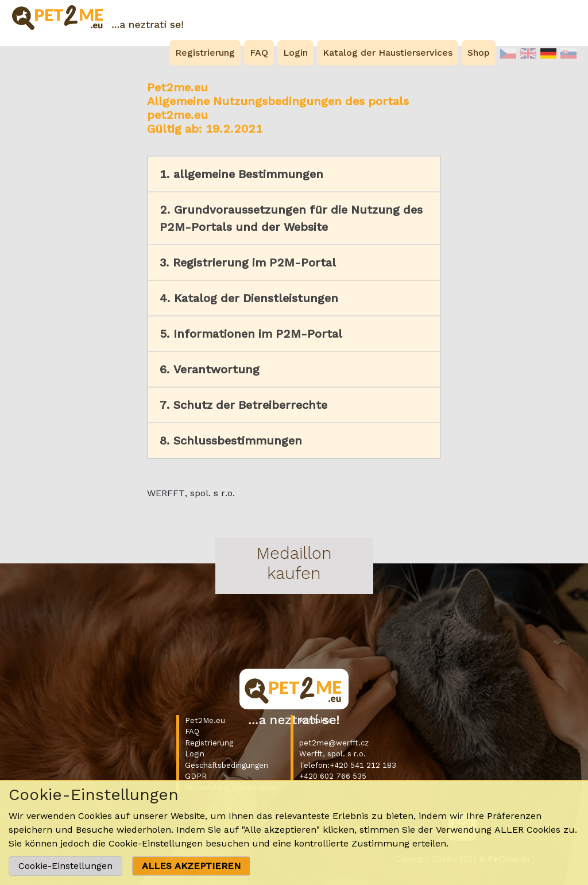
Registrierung (209, 743)
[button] (294, 174)
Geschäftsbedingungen (227, 765)
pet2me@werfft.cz (334, 743)
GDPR (196, 776)
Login (195, 754)
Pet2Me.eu (205, 720)
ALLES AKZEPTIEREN (191, 866)
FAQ (192, 731)
